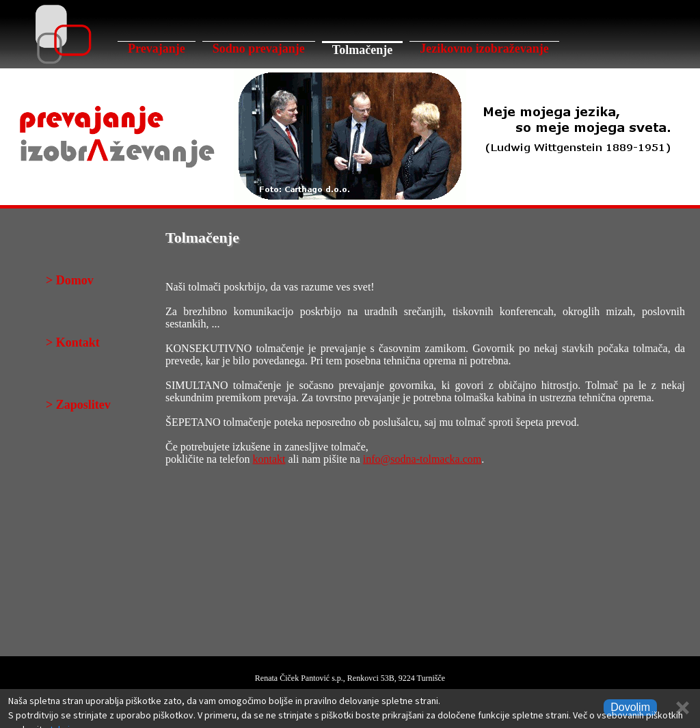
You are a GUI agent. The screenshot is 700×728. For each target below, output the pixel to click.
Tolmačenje (362, 50)
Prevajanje (157, 49)
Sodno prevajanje (259, 49)
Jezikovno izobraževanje (484, 49)
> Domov (70, 280)
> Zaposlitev (78, 405)
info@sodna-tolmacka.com (422, 459)
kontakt (269, 459)
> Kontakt (73, 342)
